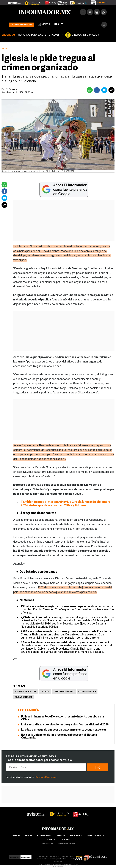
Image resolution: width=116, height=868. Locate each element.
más (59, 25)
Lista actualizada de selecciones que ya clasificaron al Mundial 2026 (65, 725)
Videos (44, 24)
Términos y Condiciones (46, 777)
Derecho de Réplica (62, 865)
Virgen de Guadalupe (26, 692)
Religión (45, 692)
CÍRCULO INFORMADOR (85, 35)
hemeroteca (47, 844)
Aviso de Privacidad (45, 865)
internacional (44, 836)
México (5, 49)
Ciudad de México (24, 697)
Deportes (60, 836)
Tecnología (76, 836)
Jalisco (16, 836)
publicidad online (67, 844)
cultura (51, 840)
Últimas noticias (21, 25)
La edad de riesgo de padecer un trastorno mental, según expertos (64, 730)
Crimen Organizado (64, 692)
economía (65, 840)
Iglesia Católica (87, 692)
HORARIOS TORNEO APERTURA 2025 (38, 35)
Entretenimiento (95, 836)
